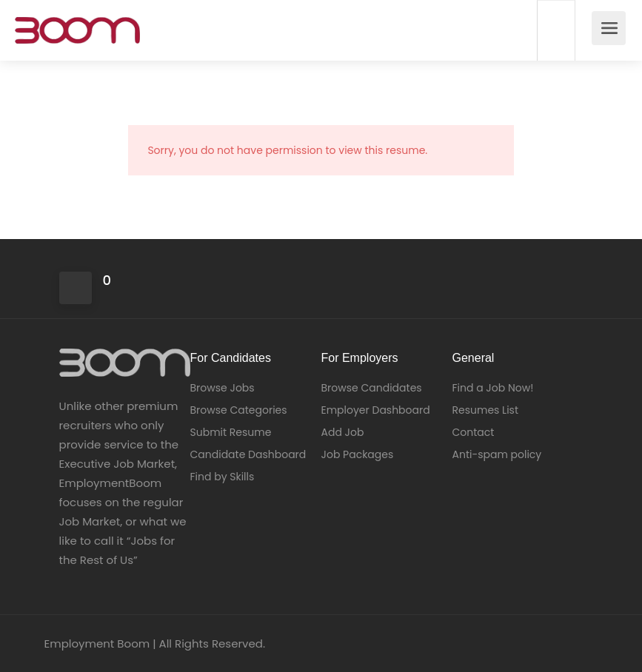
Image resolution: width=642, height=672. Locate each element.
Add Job (343, 432)
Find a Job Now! (493, 388)
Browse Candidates (372, 388)
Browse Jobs (223, 388)
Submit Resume (231, 432)
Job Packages (358, 454)
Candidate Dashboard (248, 454)
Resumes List (486, 410)
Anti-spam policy (497, 454)
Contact (474, 432)
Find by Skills (223, 477)
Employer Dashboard (376, 410)
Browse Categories (239, 410)
